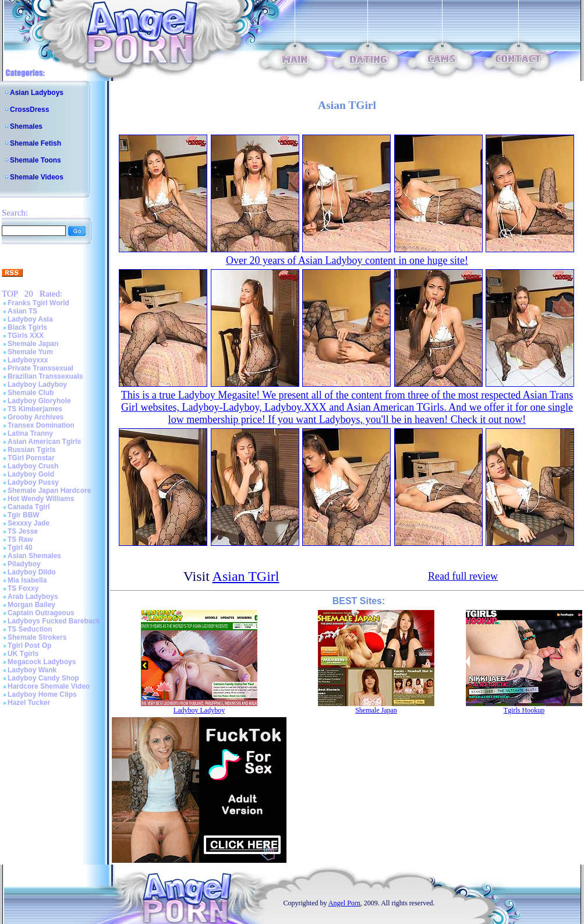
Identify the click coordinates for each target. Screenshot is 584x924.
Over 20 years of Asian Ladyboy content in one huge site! (347, 260)
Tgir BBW (24, 515)
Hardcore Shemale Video (49, 686)
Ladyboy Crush (33, 466)
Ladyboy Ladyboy (37, 385)
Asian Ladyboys (37, 93)
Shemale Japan (33, 344)
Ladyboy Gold (31, 474)
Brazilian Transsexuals (45, 376)
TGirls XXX (26, 336)
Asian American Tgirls (44, 442)
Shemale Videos (37, 177)
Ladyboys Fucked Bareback (54, 621)
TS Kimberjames (35, 409)
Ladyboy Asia (30, 319)
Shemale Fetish (36, 143)
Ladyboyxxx (28, 360)
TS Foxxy (23, 588)
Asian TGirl (246, 576)
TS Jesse (23, 531)
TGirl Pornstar (31, 458)
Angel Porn (344, 903)
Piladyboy (24, 564)
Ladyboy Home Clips (42, 694)
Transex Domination (41, 425)
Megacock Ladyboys (42, 662)
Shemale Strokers (37, 637)
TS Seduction (30, 629)
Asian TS (22, 311)
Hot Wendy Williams (41, 499)
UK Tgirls (23, 654)
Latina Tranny (30, 433)
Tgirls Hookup (524, 710)
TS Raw (20, 539)
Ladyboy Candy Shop (43, 678)
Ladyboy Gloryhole (39, 401)
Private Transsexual (40, 368)
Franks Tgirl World (38, 303)
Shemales (26, 126)
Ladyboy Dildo (32, 572)
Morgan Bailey (31, 605)
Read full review (463, 576)
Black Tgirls (27, 327)
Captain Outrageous (41, 613)
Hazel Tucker (29, 703)
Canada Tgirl (29, 507)
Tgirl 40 (20, 548)
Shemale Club (31, 393)
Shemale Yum (30, 352)
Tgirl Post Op (29, 646)
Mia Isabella (27, 580)
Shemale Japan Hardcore (49, 491)
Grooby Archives (36, 417)
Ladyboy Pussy (33, 482)
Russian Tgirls (32, 450)
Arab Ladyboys (33, 597)
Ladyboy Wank (32, 670)
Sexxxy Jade (29, 523)
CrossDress (29, 110)
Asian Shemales (34, 556)
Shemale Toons (36, 160)
